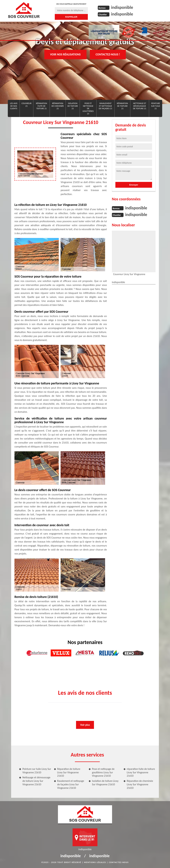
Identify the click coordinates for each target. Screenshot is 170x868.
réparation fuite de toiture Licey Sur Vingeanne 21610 (141, 772)
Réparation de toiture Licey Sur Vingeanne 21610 (69, 772)
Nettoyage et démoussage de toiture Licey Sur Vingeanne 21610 (36, 781)
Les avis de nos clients (14, 106)
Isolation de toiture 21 (73, 106)
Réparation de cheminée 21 (58, 106)
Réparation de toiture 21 (122, 106)
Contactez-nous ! (108, 54)
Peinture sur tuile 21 (156, 106)
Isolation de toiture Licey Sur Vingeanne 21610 (105, 783)
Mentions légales (95, 862)
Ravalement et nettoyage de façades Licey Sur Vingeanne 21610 (71, 784)
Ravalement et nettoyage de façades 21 (106, 106)
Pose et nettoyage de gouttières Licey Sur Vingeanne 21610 (103, 772)
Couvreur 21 (27, 105)
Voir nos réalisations (65, 54)
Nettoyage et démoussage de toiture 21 (140, 106)
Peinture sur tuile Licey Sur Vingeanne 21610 (37, 771)
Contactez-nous (119, 862)
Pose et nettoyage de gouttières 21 (88, 108)
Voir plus (85, 725)
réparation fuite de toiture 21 (41, 106)
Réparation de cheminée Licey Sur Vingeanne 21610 (140, 784)
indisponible (122, 7)
